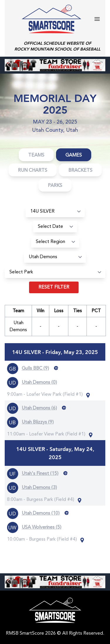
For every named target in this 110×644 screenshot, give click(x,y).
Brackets (80, 171)
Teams (36, 155)
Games (74, 155)
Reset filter (54, 287)
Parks (55, 186)
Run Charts (33, 171)
